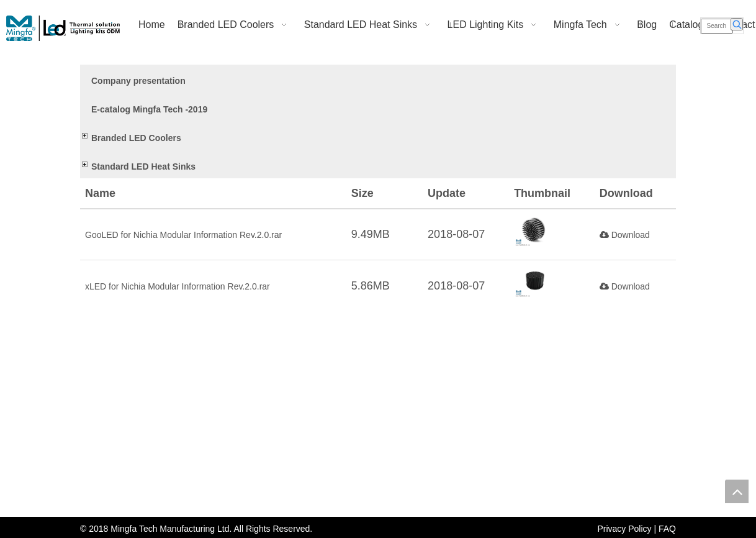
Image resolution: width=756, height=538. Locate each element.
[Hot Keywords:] (737, 24)
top (737, 491)
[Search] (717, 26)
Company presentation (138, 81)
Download (625, 235)
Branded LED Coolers (136, 138)
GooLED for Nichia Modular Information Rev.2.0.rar (183, 235)
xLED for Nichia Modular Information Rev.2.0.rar (178, 286)
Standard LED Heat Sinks (143, 166)
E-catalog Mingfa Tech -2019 (149, 109)
